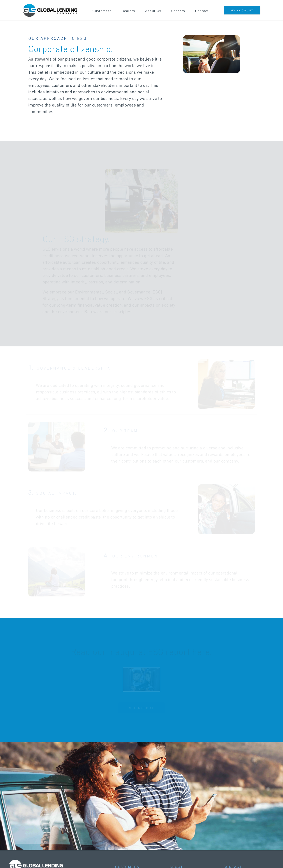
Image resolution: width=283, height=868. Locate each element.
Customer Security (132, 819)
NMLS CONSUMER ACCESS (247, 856)
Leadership (179, 813)
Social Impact (182, 830)
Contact (202, 11)
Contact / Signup (130, 842)
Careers (178, 11)
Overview (123, 808)
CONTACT (32, 830)
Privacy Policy (182, 836)
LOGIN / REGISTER (40, 818)
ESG (173, 825)
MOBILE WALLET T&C (148, 860)
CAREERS (32, 837)
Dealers (128, 11)
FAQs (120, 813)
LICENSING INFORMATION (210, 856)
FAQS (29, 843)
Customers (102, 11)
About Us (153, 11)
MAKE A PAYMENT (40, 824)
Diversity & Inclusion (188, 819)
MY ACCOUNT (242, 10)
